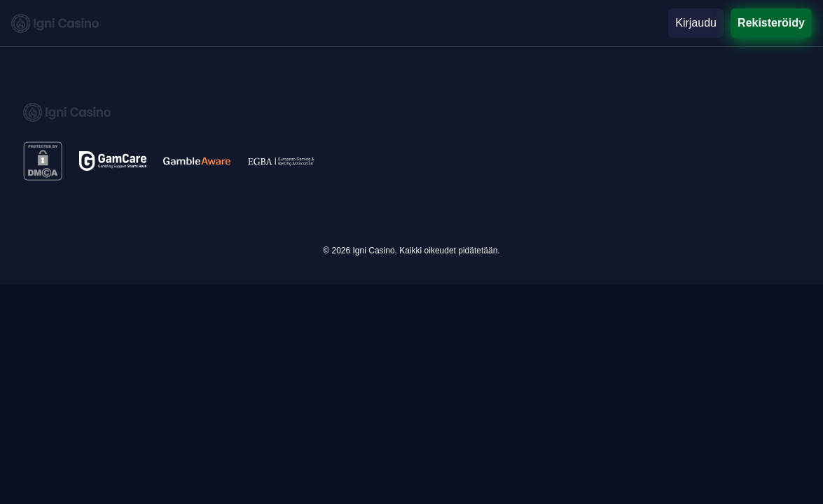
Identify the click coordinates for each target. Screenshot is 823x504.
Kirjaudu (696, 23)
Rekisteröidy (771, 23)
